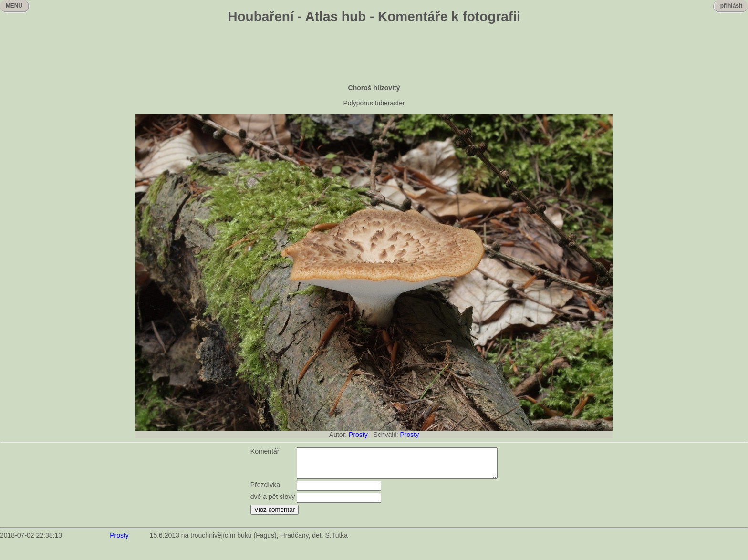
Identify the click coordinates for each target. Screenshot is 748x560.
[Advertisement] (374, 55)
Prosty (358, 435)
